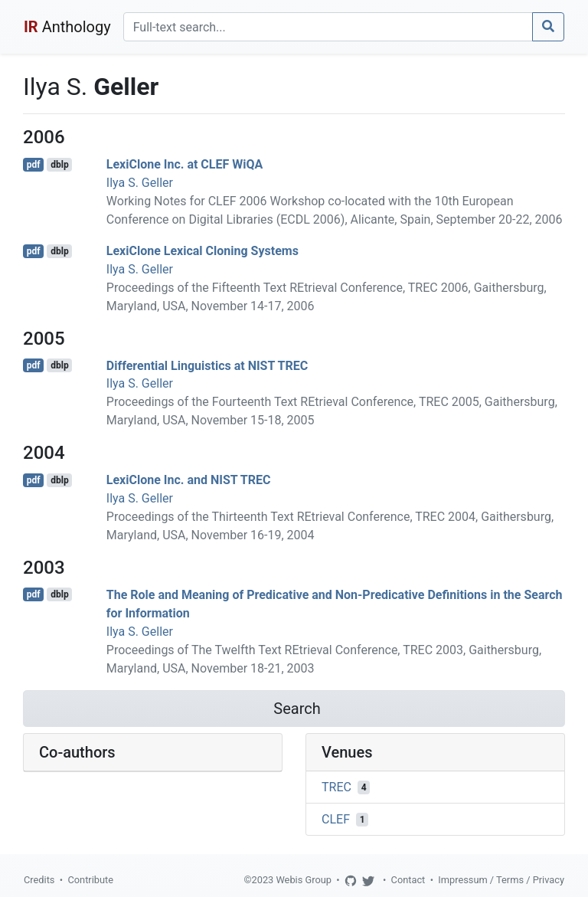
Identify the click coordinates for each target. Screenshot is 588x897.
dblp (59, 165)
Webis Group (304, 880)
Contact (408, 880)
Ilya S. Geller (140, 183)
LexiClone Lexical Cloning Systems (203, 251)
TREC (336, 787)
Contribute (90, 880)
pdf (34, 165)
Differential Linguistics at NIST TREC (207, 365)
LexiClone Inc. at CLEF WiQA (185, 164)
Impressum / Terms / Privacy (501, 880)
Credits (39, 880)
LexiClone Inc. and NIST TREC (189, 480)
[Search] (328, 27)
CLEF (336, 819)
